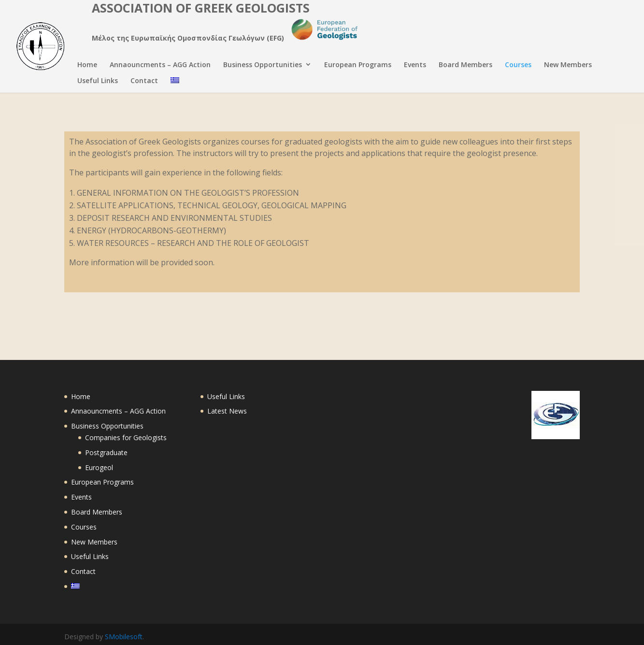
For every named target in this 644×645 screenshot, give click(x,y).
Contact (144, 81)
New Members (568, 65)
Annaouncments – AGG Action (160, 65)
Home (87, 65)
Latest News (227, 411)
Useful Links (98, 81)
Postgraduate (106, 452)
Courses (518, 65)
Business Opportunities (263, 65)
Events (415, 65)
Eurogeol (99, 467)
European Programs (358, 65)
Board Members (465, 65)
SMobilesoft (124, 637)
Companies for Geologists (126, 437)
